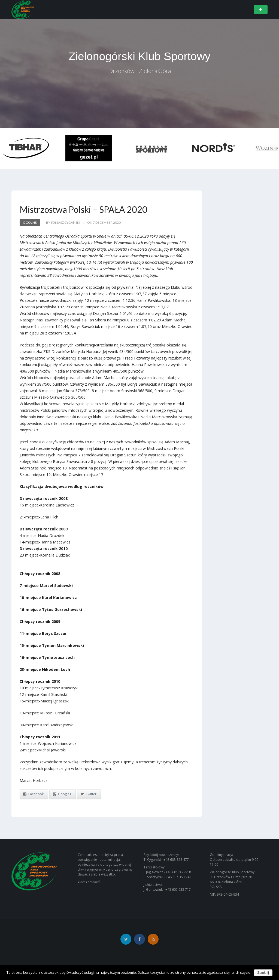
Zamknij (263, 973)
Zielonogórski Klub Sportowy (139, 56)
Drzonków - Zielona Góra (140, 71)
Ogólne (30, 222)
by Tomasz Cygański (63, 222)
